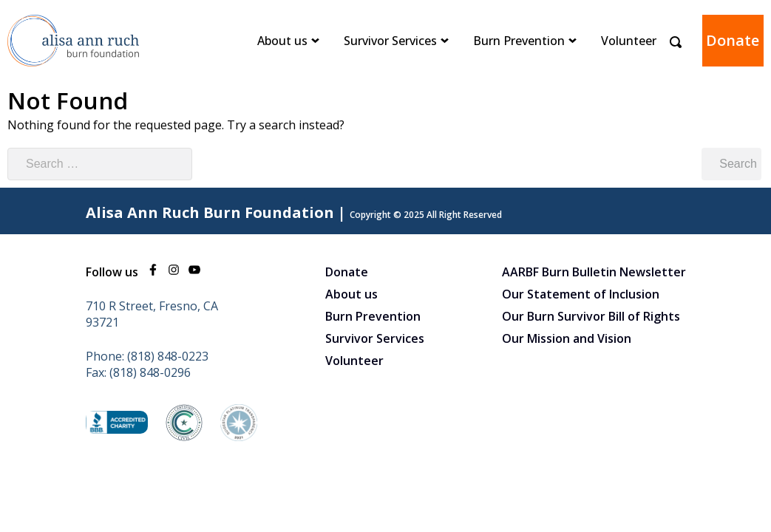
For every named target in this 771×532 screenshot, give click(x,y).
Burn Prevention (519, 41)
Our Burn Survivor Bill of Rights (591, 316)
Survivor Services (390, 41)
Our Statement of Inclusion (581, 294)
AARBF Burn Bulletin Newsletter (594, 272)
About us (282, 41)
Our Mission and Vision (567, 338)
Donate (733, 40)
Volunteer (629, 41)
